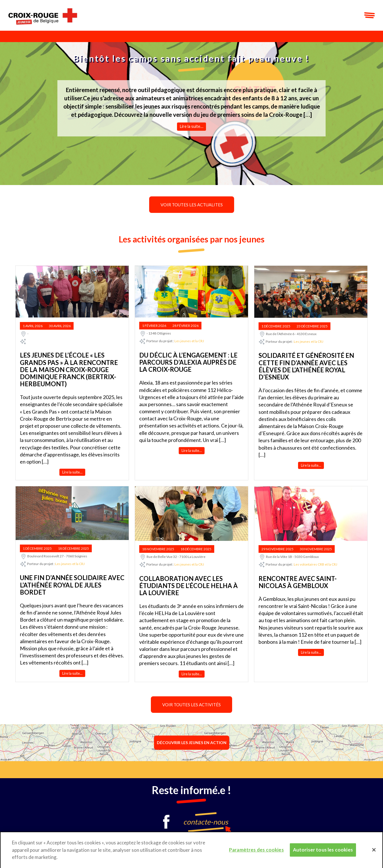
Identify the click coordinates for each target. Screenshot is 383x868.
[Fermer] (374, 852)
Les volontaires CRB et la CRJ (316, 564)
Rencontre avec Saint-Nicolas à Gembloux (298, 582)
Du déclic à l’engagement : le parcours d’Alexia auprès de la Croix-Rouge (188, 362)
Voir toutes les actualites (192, 205)
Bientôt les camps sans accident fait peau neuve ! (191, 58)
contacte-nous (206, 822)
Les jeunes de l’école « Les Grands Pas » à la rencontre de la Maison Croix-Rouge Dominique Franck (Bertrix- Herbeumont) (69, 369)
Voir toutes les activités (191, 705)
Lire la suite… (191, 126)
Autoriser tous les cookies (323, 852)
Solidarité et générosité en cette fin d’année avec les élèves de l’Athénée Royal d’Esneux (306, 366)
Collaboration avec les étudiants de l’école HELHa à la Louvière (189, 586)
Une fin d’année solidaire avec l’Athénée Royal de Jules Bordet (72, 585)
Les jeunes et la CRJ (189, 341)
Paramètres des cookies (256, 852)
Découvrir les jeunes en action (192, 743)
